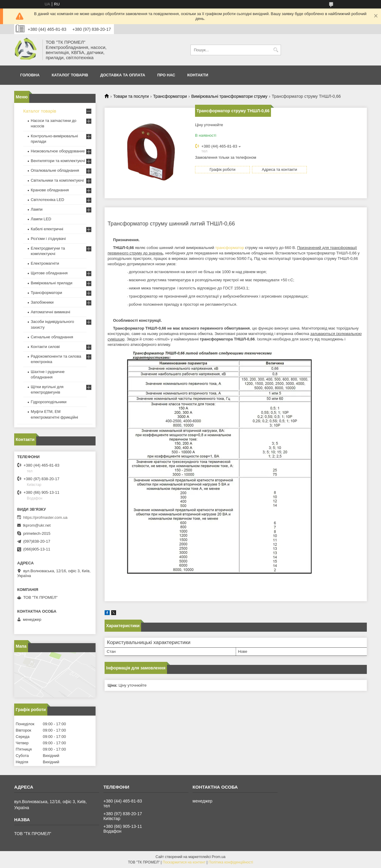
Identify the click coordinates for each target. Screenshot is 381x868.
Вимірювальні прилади (52, 283)
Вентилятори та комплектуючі (58, 161)
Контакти (198, 75)
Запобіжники (42, 302)
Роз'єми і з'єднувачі (48, 239)
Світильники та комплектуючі (57, 180)
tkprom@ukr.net (37, 525)
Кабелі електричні (47, 229)
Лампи (37, 209)
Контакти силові (45, 347)
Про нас (166, 75)
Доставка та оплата (123, 75)
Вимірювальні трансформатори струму (229, 96)
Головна (30, 75)
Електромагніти (45, 263)
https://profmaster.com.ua (45, 517)
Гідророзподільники (49, 402)
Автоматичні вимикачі (50, 312)
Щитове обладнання (49, 273)
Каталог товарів (70, 75)
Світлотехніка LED (47, 200)
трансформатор (230, 248)
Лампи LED (41, 219)
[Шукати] (276, 50)
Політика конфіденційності (231, 862)
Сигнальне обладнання (52, 337)
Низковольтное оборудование (58, 151)
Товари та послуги (131, 96)
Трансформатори (170, 96)
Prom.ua (219, 857)
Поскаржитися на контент (184, 862)
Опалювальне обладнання (55, 170)
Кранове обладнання (50, 190)
